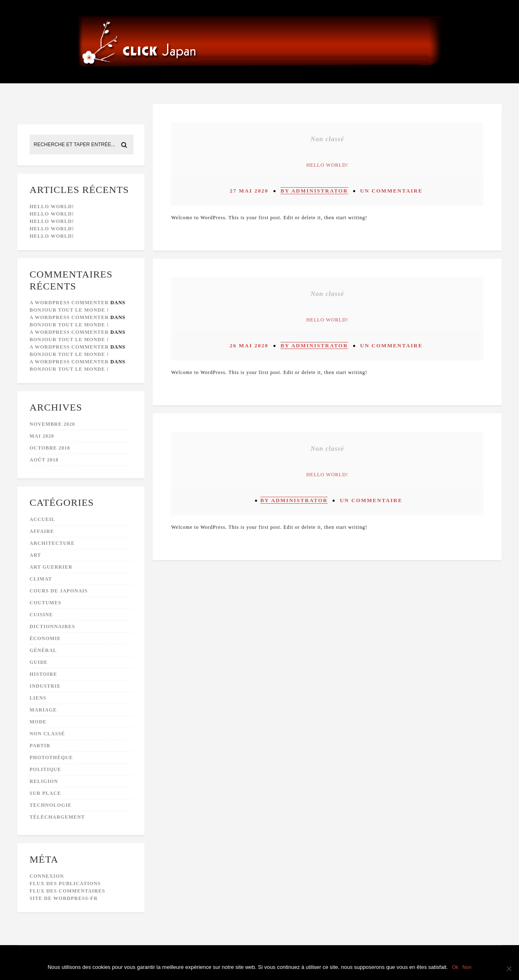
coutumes (45, 603)
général (43, 650)
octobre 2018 (50, 448)
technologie (51, 805)
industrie (45, 686)
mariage (43, 710)
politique (45, 769)
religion (44, 781)
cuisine (41, 615)
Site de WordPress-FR (64, 898)
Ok (455, 967)
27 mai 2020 (249, 191)
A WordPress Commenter (69, 303)
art (35, 555)
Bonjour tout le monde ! (69, 310)
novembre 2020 (52, 424)
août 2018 (44, 460)
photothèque (51, 757)
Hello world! (52, 207)
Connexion (47, 876)
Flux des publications (65, 884)
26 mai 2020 (249, 345)
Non (467, 967)
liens (38, 698)
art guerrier (51, 567)
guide (39, 662)
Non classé (47, 734)
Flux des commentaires (67, 891)
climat (41, 579)
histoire (43, 674)
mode (38, 722)
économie (45, 638)
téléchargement (57, 817)
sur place (45, 793)
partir (40, 746)
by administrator (314, 191)
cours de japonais (59, 591)
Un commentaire (391, 191)
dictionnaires (52, 627)
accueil (42, 519)
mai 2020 (42, 436)
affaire (42, 531)
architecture (52, 543)
